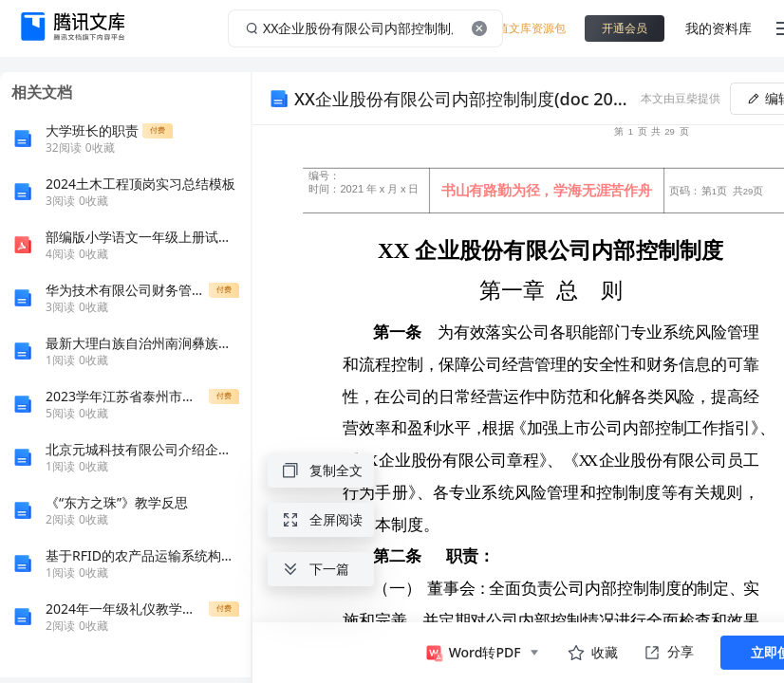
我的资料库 (719, 28)
